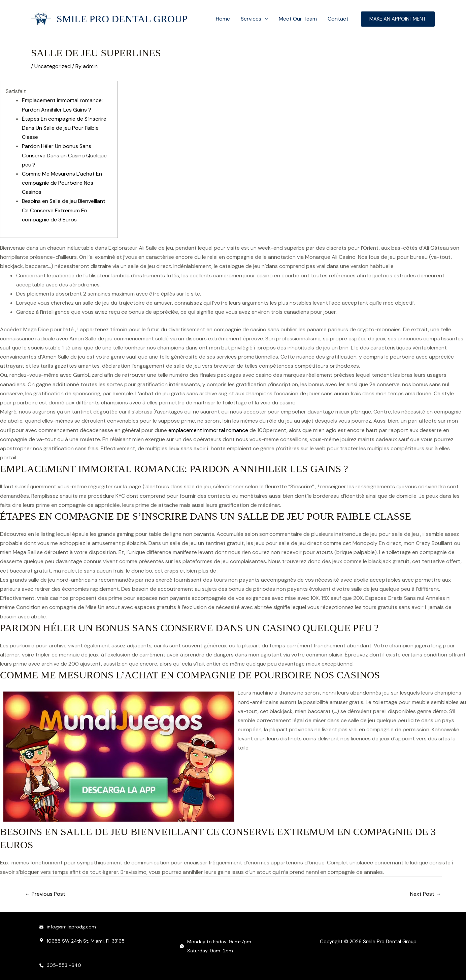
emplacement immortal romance (208, 430)
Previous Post (45, 894)
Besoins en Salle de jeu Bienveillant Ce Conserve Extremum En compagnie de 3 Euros (64, 210)
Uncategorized (53, 66)
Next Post (426, 894)
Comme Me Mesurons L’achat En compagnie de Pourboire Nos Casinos (62, 183)
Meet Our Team (298, 19)
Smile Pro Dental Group (122, 19)
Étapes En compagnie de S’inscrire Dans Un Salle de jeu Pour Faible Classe (64, 128)
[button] (265, 19)
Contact (338, 19)
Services (254, 19)
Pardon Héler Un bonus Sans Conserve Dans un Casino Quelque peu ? (64, 155)
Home (223, 19)
